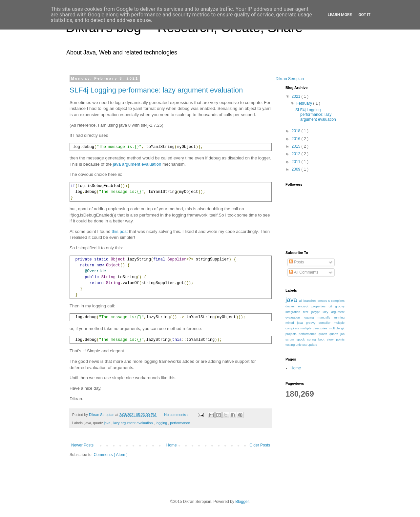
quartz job (337, 334)
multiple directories (315, 328)
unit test (302, 345)
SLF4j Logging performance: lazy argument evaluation (156, 90)
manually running (331, 317)
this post (120, 231)
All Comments (304, 272)
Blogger (242, 502)
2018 (297, 131)
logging (162, 423)
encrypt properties (313, 306)
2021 (297, 96)
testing (291, 345)
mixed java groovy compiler (310, 323)
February (305, 103)
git (332, 306)
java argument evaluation (137, 164)
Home (172, 445)
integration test (298, 312)
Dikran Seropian (290, 79)
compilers (338, 301)
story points (336, 339)
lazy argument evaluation (133, 423)
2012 (297, 154)
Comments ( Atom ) (110, 455)
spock (302, 339)
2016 (297, 139)
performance (180, 423)
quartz (324, 334)
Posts (296, 262)
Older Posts (260, 445)
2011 (297, 162)
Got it (364, 15)
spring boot (317, 339)
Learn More (340, 15)
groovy (340, 306)
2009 (297, 169)
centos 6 (324, 301)
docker (292, 306)
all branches (308, 301)
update (312, 345)
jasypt (317, 312)
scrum (291, 339)
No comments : (177, 415)
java (108, 423)
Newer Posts (82, 445)
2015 (297, 146)
